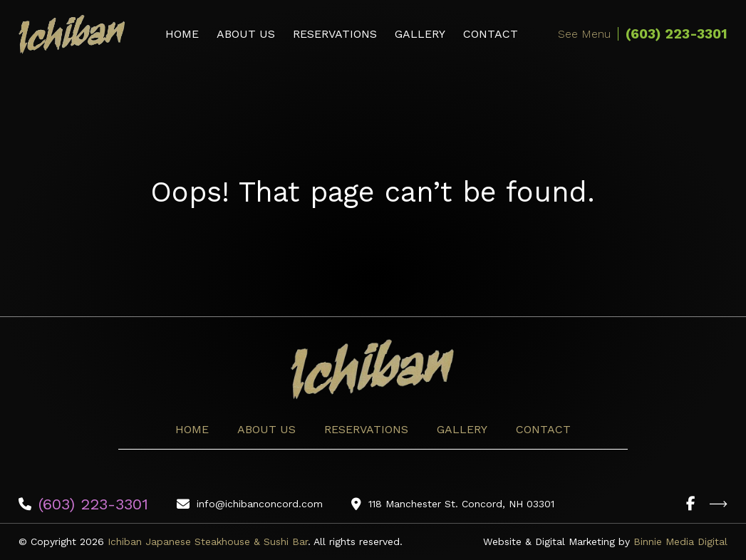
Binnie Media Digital (680, 541)
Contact (491, 34)
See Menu (584, 34)
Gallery (420, 34)
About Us (246, 34)
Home (182, 34)
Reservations (335, 34)
